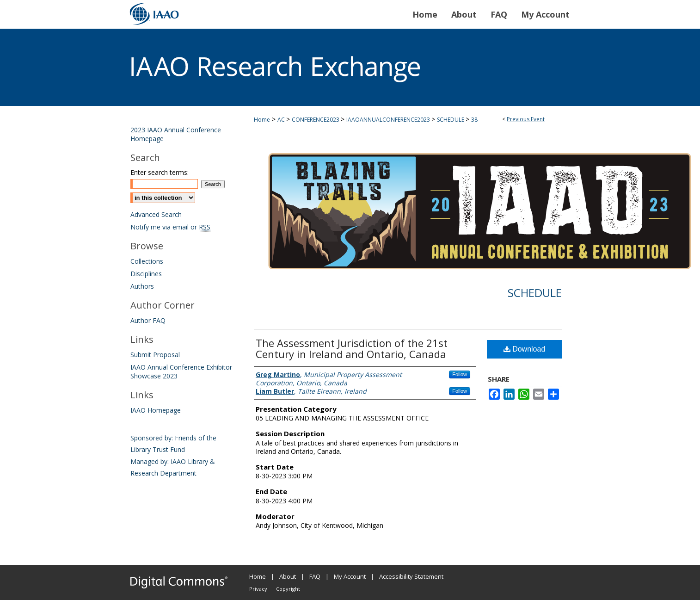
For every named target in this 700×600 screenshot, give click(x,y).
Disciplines (146, 274)
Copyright (288, 589)
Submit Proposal (155, 355)
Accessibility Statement (411, 576)
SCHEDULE (451, 120)
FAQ (315, 576)
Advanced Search (156, 214)
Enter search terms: (160, 172)
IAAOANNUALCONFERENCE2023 (389, 120)
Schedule (535, 293)
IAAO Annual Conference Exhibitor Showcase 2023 (181, 371)
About (288, 576)
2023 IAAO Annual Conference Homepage (176, 134)
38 (474, 120)
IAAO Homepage (156, 410)
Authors (142, 286)
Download (525, 349)
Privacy (258, 589)
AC (282, 120)
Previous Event (526, 119)
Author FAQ (148, 320)
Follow (460, 374)
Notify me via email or (170, 227)
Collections (147, 261)
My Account (350, 576)
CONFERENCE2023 (316, 120)
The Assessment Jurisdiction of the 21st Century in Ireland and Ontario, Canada (352, 348)
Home (262, 120)
